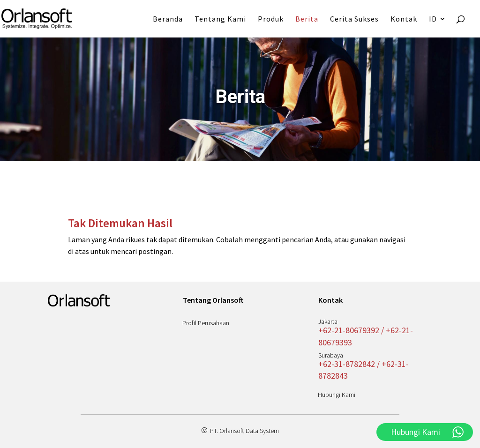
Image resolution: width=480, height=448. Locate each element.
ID (433, 19)
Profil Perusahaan (206, 323)
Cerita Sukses (354, 19)
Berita (307, 19)
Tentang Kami (220, 19)
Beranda (168, 19)
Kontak (404, 19)
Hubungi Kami (337, 395)
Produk (271, 19)
